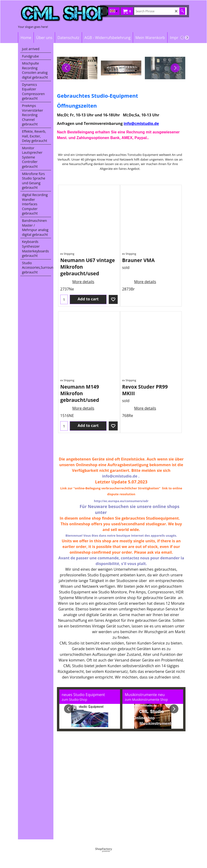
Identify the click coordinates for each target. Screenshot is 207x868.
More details (83, 282)
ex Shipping (67, 254)
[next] (187, 38)
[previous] (182, 38)
